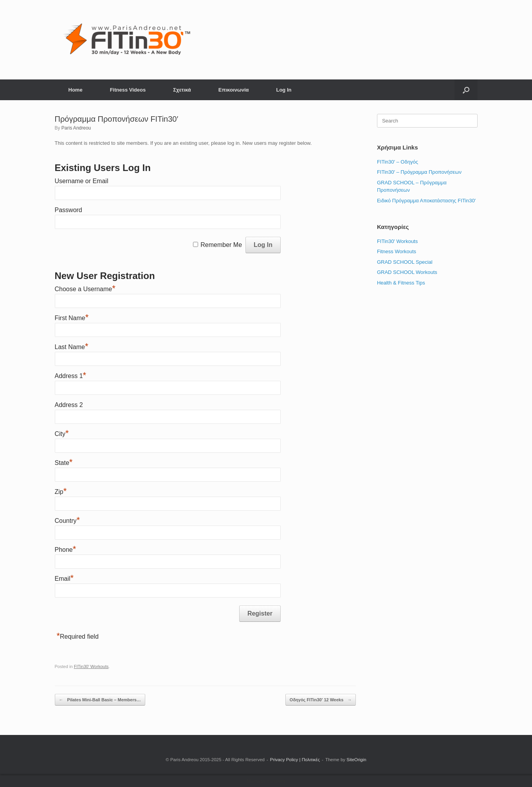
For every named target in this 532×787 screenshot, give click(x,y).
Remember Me (221, 245)
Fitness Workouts (397, 251)
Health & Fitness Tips (401, 283)
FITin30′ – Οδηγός (398, 162)
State (64, 463)
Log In (284, 90)
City (62, 434)
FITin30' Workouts (91, 666)
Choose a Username (85, 289)
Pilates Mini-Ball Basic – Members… (100, 700)
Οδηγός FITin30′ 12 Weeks (321, 700)
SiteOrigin (356, 760)
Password (69, 210)
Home (76, 90)
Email (64, 579)
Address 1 (71, 376)
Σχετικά (182, 90)
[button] (466, 90)
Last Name (72, 347)
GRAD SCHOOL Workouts (407, 272)
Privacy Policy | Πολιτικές (295, 760)
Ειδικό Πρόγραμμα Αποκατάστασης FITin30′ (426, 201)
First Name (72, 318)
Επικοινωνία (234, 90)
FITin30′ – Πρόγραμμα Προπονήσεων (419, 172)
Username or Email (82, 181)
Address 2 (69, 405)
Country (68, 521)
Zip (61, 492)
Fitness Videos (128, 90)
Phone (66, 550)
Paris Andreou (76, 128)
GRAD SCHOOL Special (405, 262)
